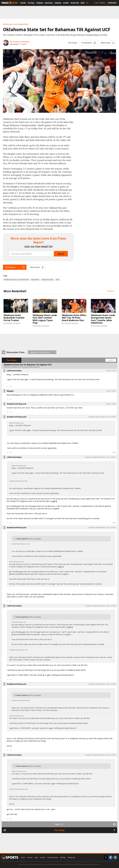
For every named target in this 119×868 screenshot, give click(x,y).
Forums (23, 3)
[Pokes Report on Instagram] (115, 857)
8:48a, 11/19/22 (111, 606)
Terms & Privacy (53, 857)
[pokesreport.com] (10, 3)
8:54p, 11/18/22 (111, 404)
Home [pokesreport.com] (23, 857)
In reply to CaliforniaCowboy (97, 417)
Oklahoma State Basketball (16, 24)
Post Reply (12, 360)
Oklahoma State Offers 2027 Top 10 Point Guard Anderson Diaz (74, 318)
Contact (43, 857)
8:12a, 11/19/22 (111, 417)
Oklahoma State (47, 280)
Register (103, 3)
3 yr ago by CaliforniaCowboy (31, 367)
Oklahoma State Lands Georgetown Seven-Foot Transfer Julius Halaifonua (103, 319)
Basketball (49, 3)
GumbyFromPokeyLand (16, 404)
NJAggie (10, 391)
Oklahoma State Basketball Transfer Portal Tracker (14, 318)
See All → (111, 291)
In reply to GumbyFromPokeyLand (95, 457)
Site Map (63, 857)
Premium (40, 3)
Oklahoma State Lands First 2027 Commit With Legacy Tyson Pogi (45, 319)
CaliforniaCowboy (14, 371)
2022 (57, 280)
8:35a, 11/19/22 (111, 528)
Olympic (66, 3)
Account (30, 857)
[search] (88, 3)
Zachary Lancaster (13, 323)
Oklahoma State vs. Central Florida (16, 280)
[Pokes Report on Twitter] (106, 857)
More (83, 3)
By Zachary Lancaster (20, 42)
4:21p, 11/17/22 (111, 371)
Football (31, 3)
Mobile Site (72, 857)
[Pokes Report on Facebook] (111, 857)
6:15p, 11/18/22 (111, 391)
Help (36, 857)
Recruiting (75, 3)
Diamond (58, 3)
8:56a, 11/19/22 (111, 684)
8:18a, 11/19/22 (111, 457)
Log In (96, 3)
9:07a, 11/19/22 (111, 755)
